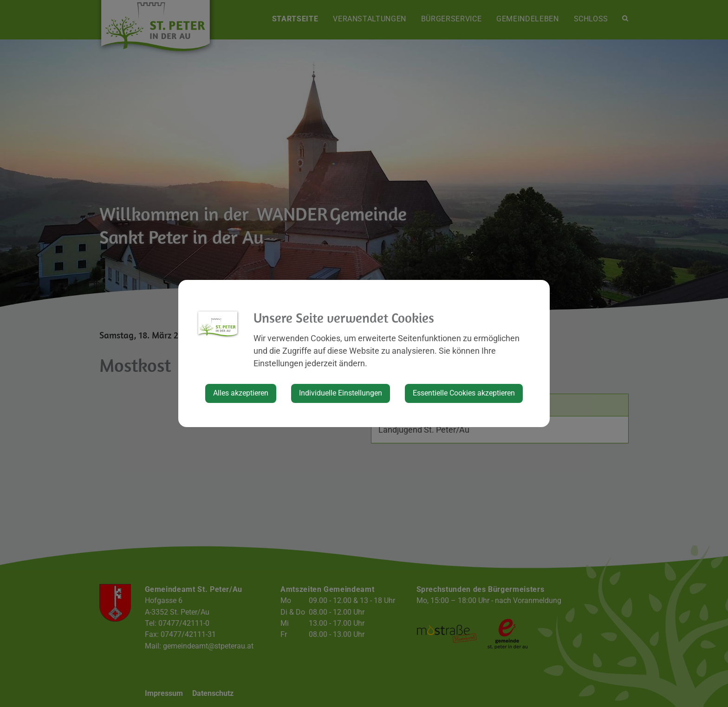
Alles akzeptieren (241, 393)
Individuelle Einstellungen (341, 393)
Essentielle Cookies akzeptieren (464, 393)
